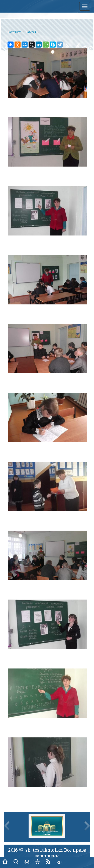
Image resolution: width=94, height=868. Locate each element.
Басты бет (14, 32)
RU (59, 863)
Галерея (31, 32)
